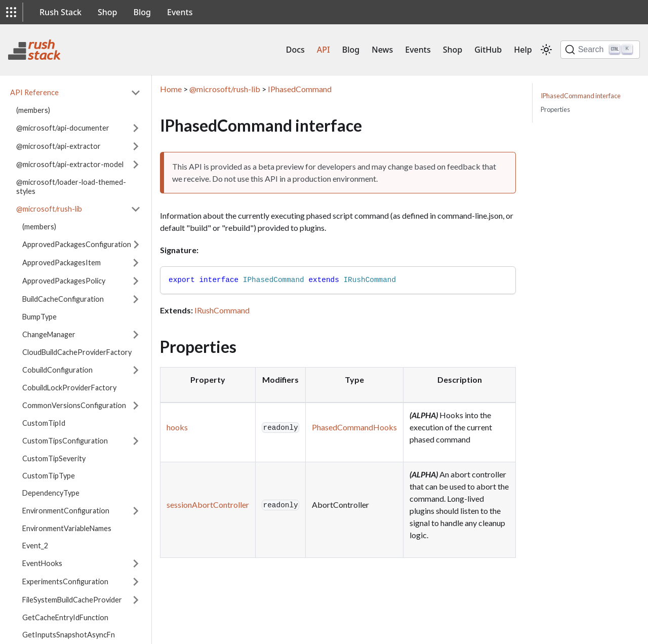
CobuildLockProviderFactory (69, 388)
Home (171, 89)
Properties (555, 109)
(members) (33, 110)
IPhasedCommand (300, 89)
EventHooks (42, 563)
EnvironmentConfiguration (66, 511)
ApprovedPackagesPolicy (64, 281)
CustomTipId (44, 423)
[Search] (600, 50)
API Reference (34, 92)
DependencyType (51, 493)
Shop (108, 12)
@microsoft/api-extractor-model (70, 164)
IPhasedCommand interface (581, 96)
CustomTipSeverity (54, 458)
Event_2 (35, 546)
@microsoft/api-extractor (58, 146)
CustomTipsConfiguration (65, 441)
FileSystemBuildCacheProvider (72, 600)
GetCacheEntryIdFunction (65, 617)
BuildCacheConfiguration (63, 299)
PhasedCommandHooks (354, 427)
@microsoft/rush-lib (49, 209)
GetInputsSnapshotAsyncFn (69, 635)
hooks (177, 427)
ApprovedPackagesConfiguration (77, 244)
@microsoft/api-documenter (63, 128)
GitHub (488, 50)
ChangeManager (49, 334)
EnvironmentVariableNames (67, 528)
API (323, 50)
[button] (11, 12)
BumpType (39, 317)
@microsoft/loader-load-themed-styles (71, 187)
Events (180, 12)
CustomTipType (49, 476)
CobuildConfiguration (57, 370)
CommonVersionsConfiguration (74, 405)
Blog (142, 12)
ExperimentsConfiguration (65, 581)
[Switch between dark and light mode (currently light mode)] (546, 50)
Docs (295, 50)
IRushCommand (222, 310)
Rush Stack (60, 12)
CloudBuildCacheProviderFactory (77, 352)
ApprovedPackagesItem (62, 263)
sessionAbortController (208, 505)
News (382, 50)
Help (523, 50)
